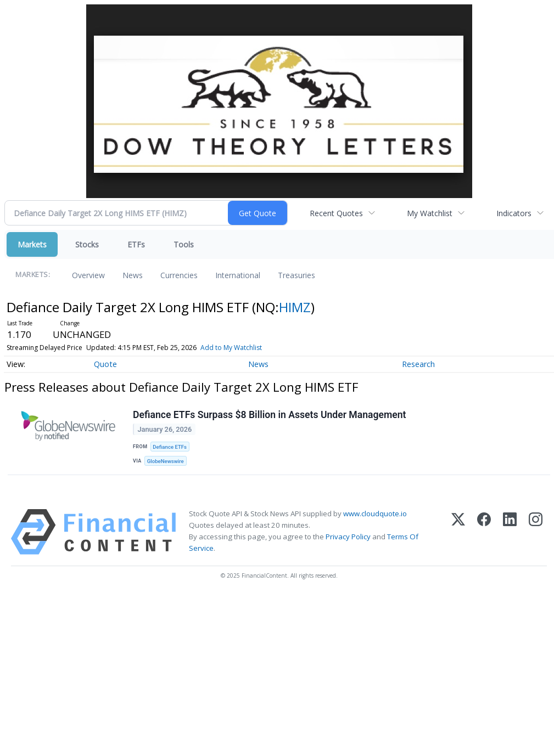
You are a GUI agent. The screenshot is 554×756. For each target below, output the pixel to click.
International (238, 275)
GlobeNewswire (166, 461)
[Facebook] (484, 532)
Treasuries (296, 275)
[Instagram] (536, 532)
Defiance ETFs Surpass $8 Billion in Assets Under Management (269, 415)
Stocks (87, 244)
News (133, 275)
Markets (32, 244)
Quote (105, 364)
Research (418, 364)
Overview (88, 275)
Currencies (179, 275)
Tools (184, 244)
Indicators (514, 213)
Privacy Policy (348, 537)
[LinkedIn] (510, 532)
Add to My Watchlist (231, 348)
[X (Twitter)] (458, 532)
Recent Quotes (336, 213)
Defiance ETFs (170, 447)
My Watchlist (430, 213)
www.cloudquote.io (375, 514)
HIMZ (295, 307)
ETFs (136, 244)
